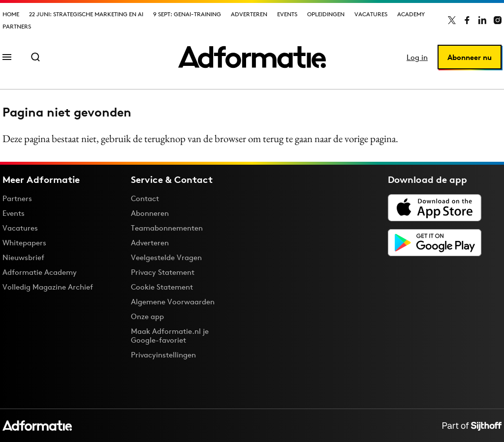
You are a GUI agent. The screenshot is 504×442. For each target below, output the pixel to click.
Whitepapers (24, 243)
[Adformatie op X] (452, 20)
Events (287, 14)
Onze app (147, 316)
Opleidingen (326, 14)
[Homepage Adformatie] (252, 57)
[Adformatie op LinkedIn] (482, 20)
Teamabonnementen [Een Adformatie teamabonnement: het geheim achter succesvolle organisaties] (167, 228)
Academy (411, 14)
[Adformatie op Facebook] (467, 20)
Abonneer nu (470, 57)
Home (11, 14)
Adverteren (249, 14)
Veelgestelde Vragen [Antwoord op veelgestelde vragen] (166, 257)
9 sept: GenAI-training (187, 14)
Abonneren (150, 213)
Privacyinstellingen (163, 355)
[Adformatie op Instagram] (498, 20)
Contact (145, 198)
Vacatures (371, 14)
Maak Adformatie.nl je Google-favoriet (170, 336)
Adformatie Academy (40, 272)
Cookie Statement (162, 287)
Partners (17, 26)
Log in (417, 57)
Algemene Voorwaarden (173, 302)
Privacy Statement (163, 272)
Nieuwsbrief (23, 257)
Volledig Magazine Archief (48, 287)
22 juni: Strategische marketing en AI (86, 14)
